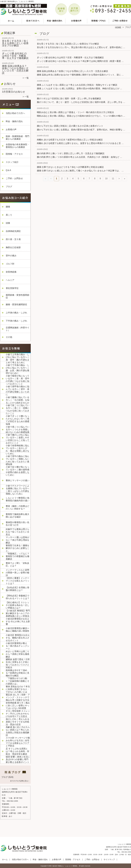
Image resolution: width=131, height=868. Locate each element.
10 (106, 179)
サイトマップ (109, 860)
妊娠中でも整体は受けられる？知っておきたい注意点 (18, 532)
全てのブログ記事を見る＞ (20, 781)
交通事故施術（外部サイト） (18, 329)
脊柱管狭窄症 (12, 288)
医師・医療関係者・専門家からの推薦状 (18, 138)
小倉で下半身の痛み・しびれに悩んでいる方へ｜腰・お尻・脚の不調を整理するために (18, 369)
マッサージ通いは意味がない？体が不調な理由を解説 (18, 540)
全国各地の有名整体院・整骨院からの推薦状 (18, 146)
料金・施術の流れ (55, 21)
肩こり (9, 215)
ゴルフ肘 (10, 264)
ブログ (9, 187)
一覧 (27, 78)
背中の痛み (11, 256)
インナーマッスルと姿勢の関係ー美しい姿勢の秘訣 (18, 573)
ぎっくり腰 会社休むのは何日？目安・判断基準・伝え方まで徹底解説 (15, 56)
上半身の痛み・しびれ (16, 313)
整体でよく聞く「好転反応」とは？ (18, 564)
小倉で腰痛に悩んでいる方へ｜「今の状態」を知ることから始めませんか (18, 400)
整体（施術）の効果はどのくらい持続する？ (18, 507)
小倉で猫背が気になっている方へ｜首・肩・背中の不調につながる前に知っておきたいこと (18, 380)
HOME (118, 27)
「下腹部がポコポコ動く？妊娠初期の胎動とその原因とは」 (18, 681)
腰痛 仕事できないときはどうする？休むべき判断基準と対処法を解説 (70, 167)
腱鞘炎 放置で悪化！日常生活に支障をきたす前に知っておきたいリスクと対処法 (18, 663)
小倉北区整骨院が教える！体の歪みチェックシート (18, 646)
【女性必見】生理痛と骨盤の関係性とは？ (18, 589)
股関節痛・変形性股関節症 (18, 296)
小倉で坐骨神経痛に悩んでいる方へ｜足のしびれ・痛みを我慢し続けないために (18, 450)
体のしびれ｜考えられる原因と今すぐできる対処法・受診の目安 (18, 722)
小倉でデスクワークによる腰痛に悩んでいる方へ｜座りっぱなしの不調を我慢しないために (18, 490)
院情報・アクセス (98, 21)
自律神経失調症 (13, 231)
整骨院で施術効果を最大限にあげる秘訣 (18, 516)
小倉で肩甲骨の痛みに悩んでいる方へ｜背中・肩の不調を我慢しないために (18, 391)
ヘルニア (10, 280)
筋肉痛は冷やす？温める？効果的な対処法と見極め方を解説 (18, 673)
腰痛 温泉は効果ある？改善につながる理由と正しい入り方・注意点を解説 (15, 70)
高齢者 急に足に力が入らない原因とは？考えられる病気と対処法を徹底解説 (18, 731)
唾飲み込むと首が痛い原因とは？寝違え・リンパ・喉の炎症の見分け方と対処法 (75, 112)
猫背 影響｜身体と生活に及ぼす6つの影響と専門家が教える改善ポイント (18, 759)
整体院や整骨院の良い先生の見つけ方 (18, 524)
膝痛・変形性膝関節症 (16, 304)
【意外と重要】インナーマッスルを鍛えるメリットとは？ (18, 581)
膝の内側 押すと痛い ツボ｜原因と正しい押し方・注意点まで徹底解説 (71, 153)
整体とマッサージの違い (18, 480)
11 (113, 179)
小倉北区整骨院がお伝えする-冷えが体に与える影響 (18, 621)
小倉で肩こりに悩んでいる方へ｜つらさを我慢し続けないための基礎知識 (18, 430)
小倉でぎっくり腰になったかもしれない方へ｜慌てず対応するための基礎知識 (18, 420)
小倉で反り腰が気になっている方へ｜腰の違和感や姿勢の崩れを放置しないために (18, 471)
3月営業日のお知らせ (14, 92)
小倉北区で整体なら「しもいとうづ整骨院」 (65, 866)
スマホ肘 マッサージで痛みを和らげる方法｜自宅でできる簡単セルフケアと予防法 (18, 742)
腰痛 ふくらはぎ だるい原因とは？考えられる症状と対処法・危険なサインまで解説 (77, 85)
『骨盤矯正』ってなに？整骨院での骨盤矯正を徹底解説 (18, 556)
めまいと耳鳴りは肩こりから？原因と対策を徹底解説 (18, 654)
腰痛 (8, 207)
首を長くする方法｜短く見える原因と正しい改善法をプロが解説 (15, 43)
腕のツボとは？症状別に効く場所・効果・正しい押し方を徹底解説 (69, 99)
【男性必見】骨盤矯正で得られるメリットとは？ (18, 597)
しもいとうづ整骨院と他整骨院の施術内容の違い (18, 499)
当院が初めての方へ (33, 21)
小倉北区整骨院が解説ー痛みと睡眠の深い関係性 (18, 630)
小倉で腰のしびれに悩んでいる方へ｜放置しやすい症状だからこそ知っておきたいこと (18, 439)
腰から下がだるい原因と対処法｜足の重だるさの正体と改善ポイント (70, 126)
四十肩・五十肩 (13, 239)
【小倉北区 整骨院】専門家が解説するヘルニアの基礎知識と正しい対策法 (18, 613)
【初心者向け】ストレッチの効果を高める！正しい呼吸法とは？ (18, 605)
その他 (9, 337)
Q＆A (8, 170)
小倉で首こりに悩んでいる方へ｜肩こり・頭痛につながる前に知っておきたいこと (18, 409)
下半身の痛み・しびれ (16, 321)
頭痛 (8, 223)
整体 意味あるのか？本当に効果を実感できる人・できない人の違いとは (18, 689)
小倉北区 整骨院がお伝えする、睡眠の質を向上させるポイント (18, 638)
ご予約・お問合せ (120, 21)
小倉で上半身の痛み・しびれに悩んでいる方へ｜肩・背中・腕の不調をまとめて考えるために (18, 358)
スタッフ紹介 (12, 162)
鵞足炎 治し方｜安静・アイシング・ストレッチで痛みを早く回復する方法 (18, 697)
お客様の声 (76, 21)
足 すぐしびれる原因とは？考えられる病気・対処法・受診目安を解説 (18, 751)
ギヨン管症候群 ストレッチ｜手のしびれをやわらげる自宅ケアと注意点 (18, 714)
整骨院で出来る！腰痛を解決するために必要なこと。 (18, 548)
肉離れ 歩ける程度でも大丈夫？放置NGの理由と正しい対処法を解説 (70, 140)
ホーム (11, 21)
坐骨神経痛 (11, 272)
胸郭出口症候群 (13, 247)
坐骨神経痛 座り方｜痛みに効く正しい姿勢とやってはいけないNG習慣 (18, 706)
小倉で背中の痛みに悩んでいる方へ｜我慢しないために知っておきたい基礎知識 (18, 460)
